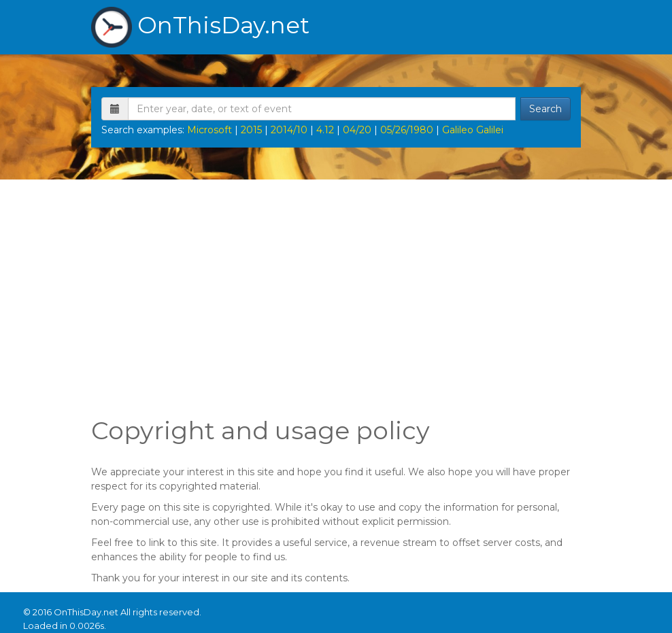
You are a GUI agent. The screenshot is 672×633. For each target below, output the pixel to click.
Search (545, 109)
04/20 (357, 130)
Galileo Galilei (473, 130)
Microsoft (209, 130)
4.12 (325, 130)
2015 (251, 130)
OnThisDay (200, 27)
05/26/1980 (407, 130)
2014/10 (289, 130)
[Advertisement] (336, 295)
